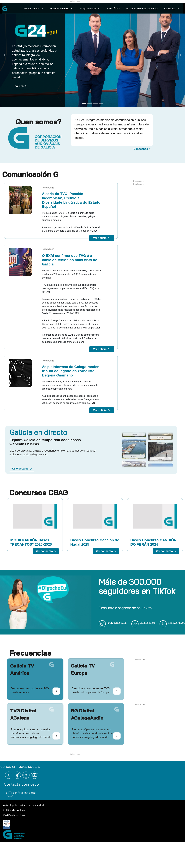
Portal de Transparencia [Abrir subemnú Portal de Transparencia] (142, 8)
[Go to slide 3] (95, 104)
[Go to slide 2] (90, 104)
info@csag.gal (25, 793)
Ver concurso (44, 551)
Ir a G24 (19, 86)
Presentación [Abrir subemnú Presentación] (34, 8)
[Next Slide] (181, 55)
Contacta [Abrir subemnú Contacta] (172, 8)
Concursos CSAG (39, 493)
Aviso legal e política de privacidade (24, 805)
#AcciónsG (113, 8)
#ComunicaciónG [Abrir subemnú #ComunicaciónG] (62, 8)
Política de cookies (14, 810)
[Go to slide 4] (101, 104)
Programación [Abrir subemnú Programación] (90, 8)
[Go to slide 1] (84, 104)
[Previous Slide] (4, 55)
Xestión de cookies (14, 815)
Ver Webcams (20, 469)
